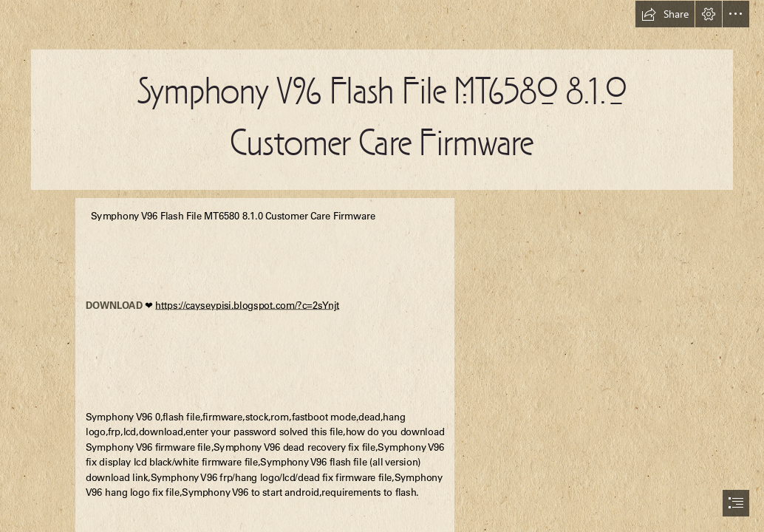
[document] (382, 266)
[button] (665, 14)
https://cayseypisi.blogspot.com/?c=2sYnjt (247, 305)
